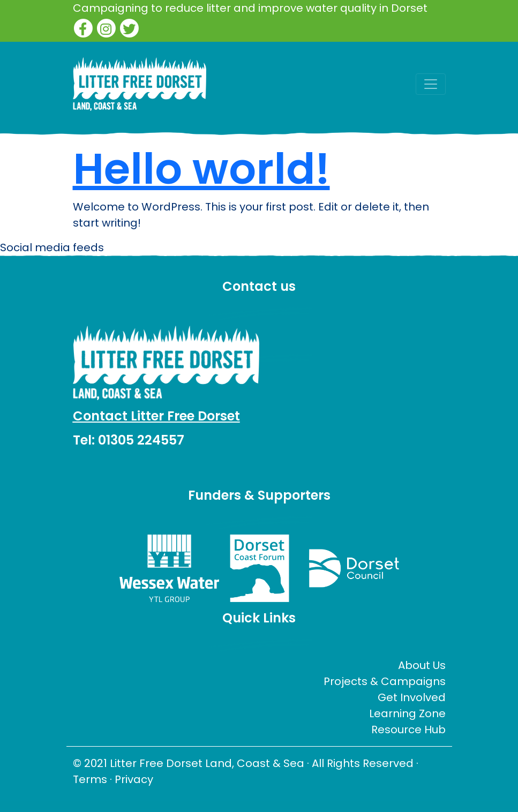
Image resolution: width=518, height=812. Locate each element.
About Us (422, 665)
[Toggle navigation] (431, 84)
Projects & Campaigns (385, 681)
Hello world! (201, 169)
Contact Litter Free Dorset (156, 416)
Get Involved (412, 697)
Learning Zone (407, 713)
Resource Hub (408, 730)
